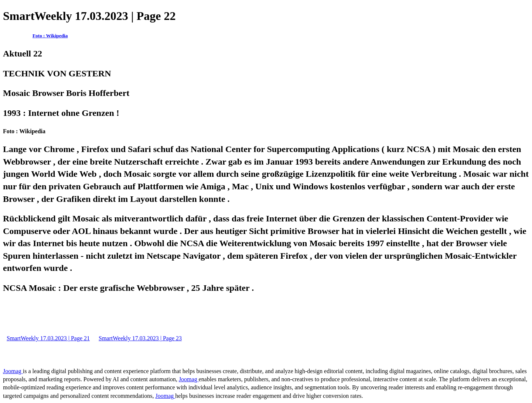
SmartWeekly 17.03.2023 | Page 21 (48, 338)
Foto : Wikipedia (50, 36)
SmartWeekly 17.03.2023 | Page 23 (140, 338)
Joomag (13, 371)
